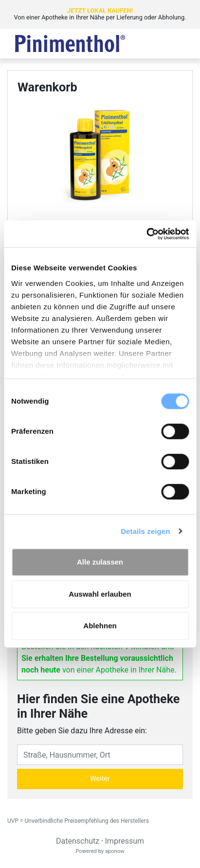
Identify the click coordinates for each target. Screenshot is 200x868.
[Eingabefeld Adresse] (100, 755)
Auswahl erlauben (100, 594)
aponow (115, 851)
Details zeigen (145, 531)
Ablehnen (100, 626)
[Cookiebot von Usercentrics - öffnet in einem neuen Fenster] (146, 234)
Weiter (100, 779)
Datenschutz (78, 841)
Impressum (125, 841)
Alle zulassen (100, 562)
